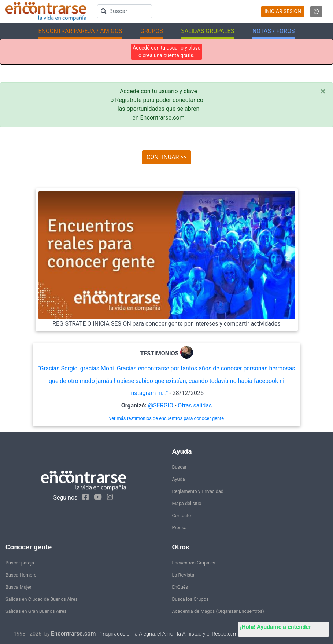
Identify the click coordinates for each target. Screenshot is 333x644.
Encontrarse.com (73, 634)
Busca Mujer (18, 587)
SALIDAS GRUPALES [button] (208, 31)
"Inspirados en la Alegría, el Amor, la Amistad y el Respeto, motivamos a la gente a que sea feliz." (209, 634)
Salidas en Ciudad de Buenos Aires (42, 599)
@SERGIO (161, 405)
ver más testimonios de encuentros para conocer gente (166, 418)
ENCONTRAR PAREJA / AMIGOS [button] (80, 31)
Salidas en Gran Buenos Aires (36, 611)
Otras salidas (195, 405)
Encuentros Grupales (194, 563)
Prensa (180, 528)
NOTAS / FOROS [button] (274, 31)
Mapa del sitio (187, 503)
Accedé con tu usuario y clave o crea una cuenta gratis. (166, 52)
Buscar (180, 467)
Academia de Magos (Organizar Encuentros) (218, 611)
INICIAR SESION (283, 11)
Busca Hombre (21, 575)
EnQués (180, 587)
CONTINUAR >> (166, 157)
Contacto (182, 515)
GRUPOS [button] (152, 31)
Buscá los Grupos (190, 599)
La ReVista (183, 575)
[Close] (323, 91)
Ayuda (179, 479)
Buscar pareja (20, 563)
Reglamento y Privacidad (198, 491)
